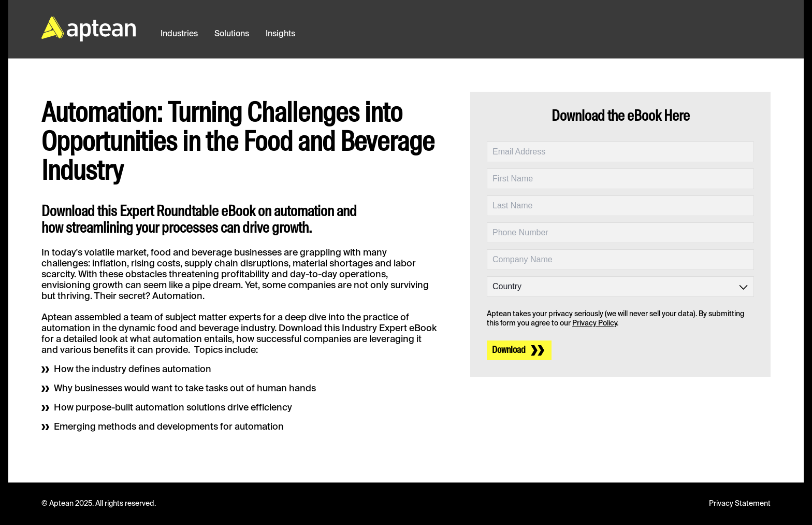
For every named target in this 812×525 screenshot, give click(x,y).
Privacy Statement (740, 504)
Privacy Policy (594, 323)
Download (509, 350)
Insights (280, 34)
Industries (179, 34)
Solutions (232, 34)
